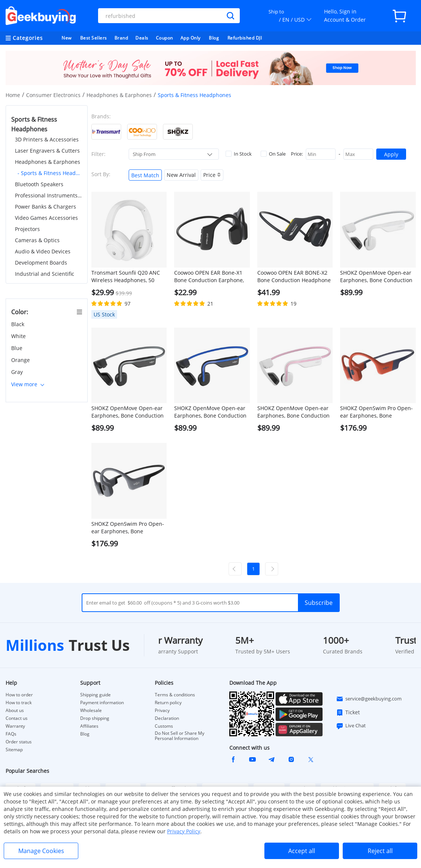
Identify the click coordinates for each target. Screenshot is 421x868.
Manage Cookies (41, 851)
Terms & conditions (175, 695)
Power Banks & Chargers (45, 207)
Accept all (302, 851)
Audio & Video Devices (43, 251)
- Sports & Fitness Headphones (50, 173)
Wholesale (91, 711)
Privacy (162, 711)
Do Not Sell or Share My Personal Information (180, 736)
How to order (19, 695)
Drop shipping (95, 718)
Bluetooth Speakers (39, 184)
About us (15, 711)
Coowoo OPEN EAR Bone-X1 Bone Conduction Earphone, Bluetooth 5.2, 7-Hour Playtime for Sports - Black (209, 277)
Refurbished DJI (245, 38)
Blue (18, 348)
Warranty (15, 726)
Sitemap (14, 750)
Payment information (102, 703)
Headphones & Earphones (119, 95)
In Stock (239, 154)
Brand (121, 38)
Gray (18, 372)
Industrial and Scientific (45, 274)
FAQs (11, 734)
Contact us (17, 718)
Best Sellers (94, 38)
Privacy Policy (184, 831)
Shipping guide (95, 695)
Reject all (380, 851)
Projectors (27, 229)
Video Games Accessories (46, 218)
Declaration (167, 718)
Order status (19, 742)
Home (13, 95)
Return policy (168, 703)
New (67, 38)
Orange (21, 360)
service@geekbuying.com (369, 699)
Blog (214, 38)
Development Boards (41, 263)
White (19, 336)
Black (18, 324)
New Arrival (181, 175)
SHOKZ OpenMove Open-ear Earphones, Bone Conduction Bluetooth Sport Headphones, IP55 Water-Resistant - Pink (294, 412)
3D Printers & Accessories (47, 139)
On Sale (273, 154)
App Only (191, 38)
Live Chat (351, 726)
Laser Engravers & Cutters (47, 151)
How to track (19, 703)
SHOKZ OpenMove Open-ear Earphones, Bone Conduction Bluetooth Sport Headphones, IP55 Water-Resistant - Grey (128, 412)
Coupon (164, 38)
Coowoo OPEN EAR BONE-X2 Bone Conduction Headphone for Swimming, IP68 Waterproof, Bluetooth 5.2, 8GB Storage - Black (294, 277)
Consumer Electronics (53, 95)
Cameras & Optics (37, 240)
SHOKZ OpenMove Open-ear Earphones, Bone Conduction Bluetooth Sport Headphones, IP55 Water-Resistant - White (377, 277)
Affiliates (89, 726)
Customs (164, 726)
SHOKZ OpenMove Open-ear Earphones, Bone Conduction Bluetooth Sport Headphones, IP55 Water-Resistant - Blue (211, 412)
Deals (142, 38)
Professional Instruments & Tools (48, 195)
